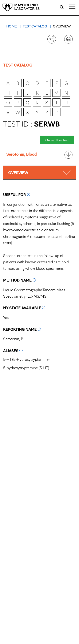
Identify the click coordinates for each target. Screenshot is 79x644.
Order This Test (57, 140)
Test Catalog (35, 26)
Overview (62, 26)
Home (12, 26)
